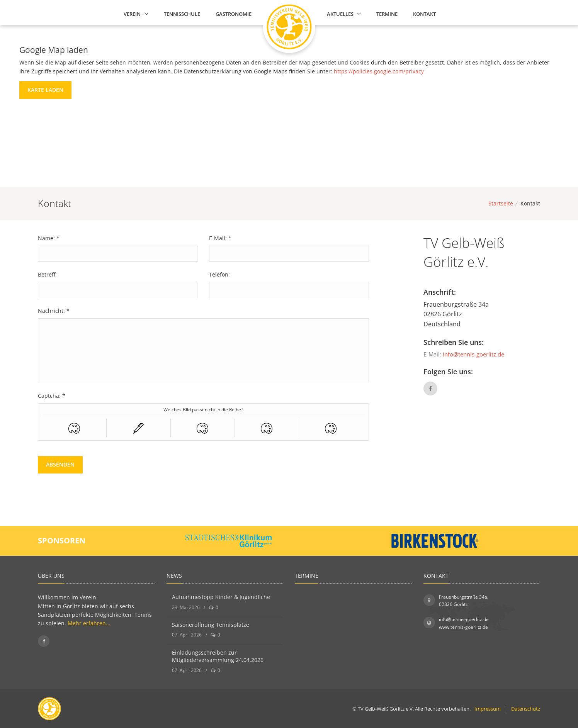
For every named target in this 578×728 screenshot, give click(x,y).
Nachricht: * (54, 311)
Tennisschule (182, 14)
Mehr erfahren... (89, 623)
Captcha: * (52, 396)
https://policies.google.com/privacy (379, 71)
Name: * (49, 238)
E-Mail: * (220, 238)
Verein (132, 14)
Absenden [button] (60, 464)
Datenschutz (526, 709)
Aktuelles (340, 14)
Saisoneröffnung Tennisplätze (211, 625)
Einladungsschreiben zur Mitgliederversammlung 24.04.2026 (218, 656)
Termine (387, 14)
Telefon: (219, 274)
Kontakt (424, 14)
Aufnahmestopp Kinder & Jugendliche (221, 597)
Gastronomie (234, 14)
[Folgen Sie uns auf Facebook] (44, 641)
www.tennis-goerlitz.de (463, 627)
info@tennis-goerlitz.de (473, 354)
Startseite (501, 203)
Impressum (488, 709)
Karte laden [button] (45, 90)
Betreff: (47, 274)
